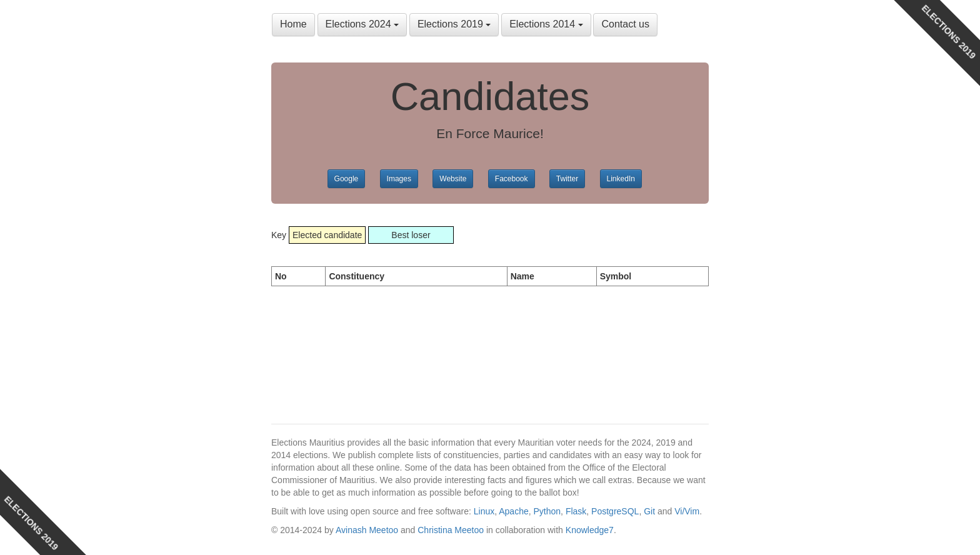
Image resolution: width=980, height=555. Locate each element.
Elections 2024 (362, 24)
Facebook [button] (512, 179)
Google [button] (347, 179)
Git (649, 511)
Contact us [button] (625, 24)
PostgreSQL (615, 511)
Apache (513, 511)
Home (293, 24)
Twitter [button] (567, 179)
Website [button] (453, 179)
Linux (484, 511)
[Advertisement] (371, 342)
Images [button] (399, 179)
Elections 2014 (546, 24)
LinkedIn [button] (621, 179)
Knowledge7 (590, 530)
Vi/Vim (687, 511)
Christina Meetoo (451, 530)
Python (547, 511)
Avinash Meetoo (367, 530)
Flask (576, 511)
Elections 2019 (454, 24)
